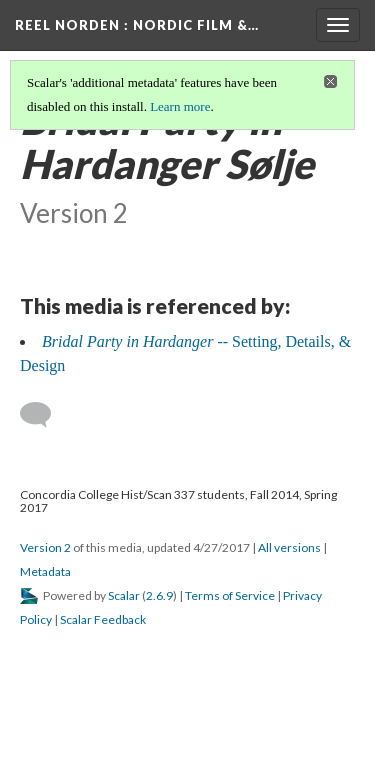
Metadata (45, 571)
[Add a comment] (44, 415)
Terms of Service (230, 595)
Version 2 (45, 547)
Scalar (124, 595)
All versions (289, 547)
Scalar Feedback (103, 619)
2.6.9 (159, 595)
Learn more (180, 106)
